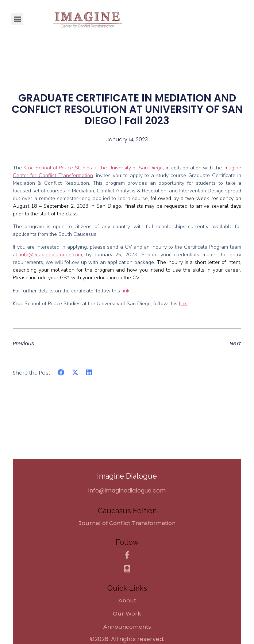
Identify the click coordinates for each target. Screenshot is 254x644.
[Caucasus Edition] (127, 569)
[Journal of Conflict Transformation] (127, 523)
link (126, 291)
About (127, 601)
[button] (17, 19)
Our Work (127, 614)
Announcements (127, 627)
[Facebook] (127, 555)
